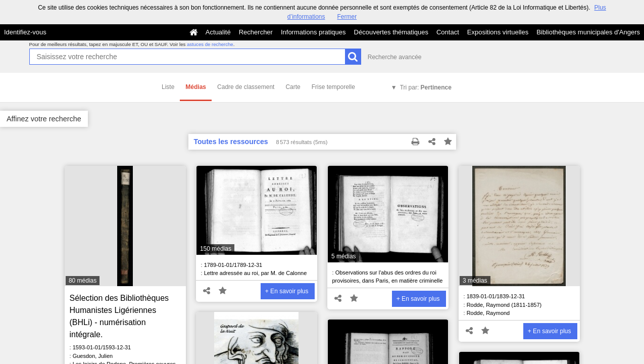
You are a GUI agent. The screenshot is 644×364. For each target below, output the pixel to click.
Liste (168, 87)
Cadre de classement (246, 87)
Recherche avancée (395, 57)
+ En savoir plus (287, 291)
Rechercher (256, 32)
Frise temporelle (333, 87)
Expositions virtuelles (498, 32)
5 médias (344, 256)
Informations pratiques (313, 32)
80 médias (83, 281)
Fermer (347, 17)
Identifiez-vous (25, 32)
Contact (448, 32)
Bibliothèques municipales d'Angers (588, 32)
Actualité (218, 32)
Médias (196, 87)
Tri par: (426, 87)
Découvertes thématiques (391, 32)
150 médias (216, 249)
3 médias (475, 281)
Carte (293, 87)
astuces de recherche (210, 44)
